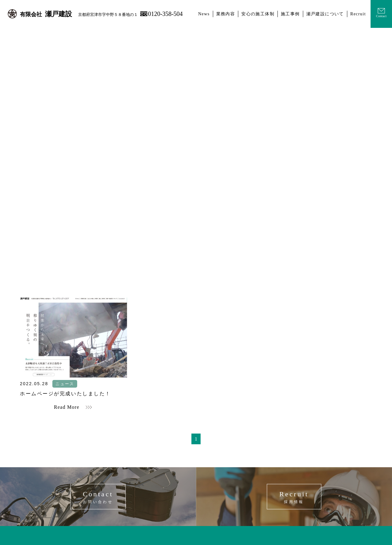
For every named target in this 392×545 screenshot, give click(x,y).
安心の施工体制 (258, 14)
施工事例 (290, 14)
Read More (67, 407)
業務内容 (226, 14)
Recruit (358, 14)
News (204, 14)
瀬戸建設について (325, 14)
